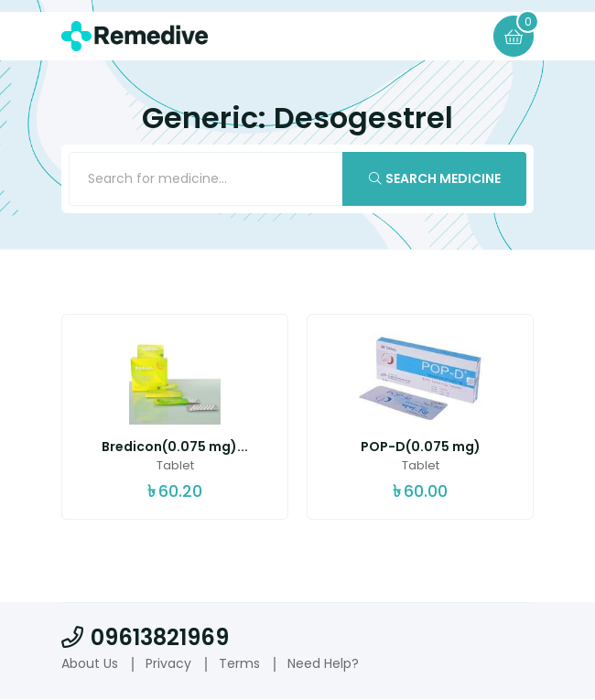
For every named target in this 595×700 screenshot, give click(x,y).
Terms (239, 665)
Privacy (168, 665)
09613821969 (145, 639)
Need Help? (323, 665)
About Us (90, 665)
